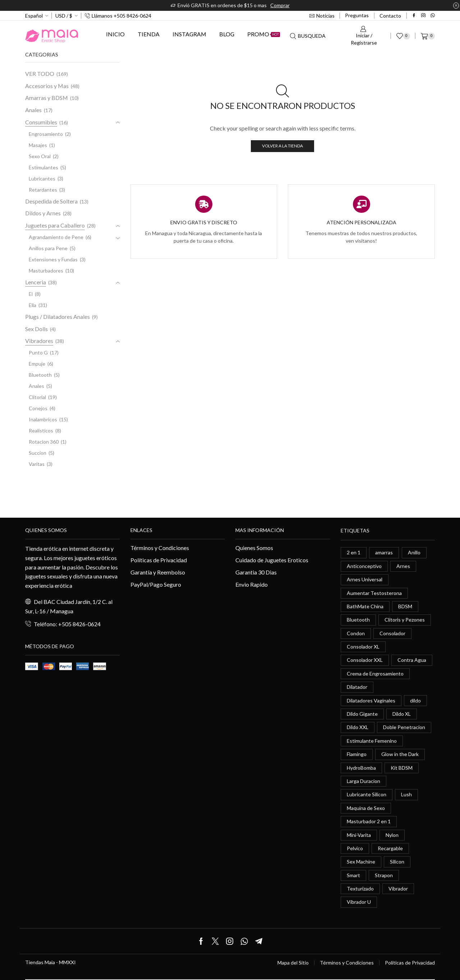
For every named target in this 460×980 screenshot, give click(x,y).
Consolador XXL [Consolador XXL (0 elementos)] (365, 660)
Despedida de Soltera (51, 201)
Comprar (280, 5)
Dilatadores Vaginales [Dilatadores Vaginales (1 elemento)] (371, 700)
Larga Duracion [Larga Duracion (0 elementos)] (364, 781)
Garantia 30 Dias (256, 572)
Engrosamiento (46, 134)
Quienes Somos (254, 548)
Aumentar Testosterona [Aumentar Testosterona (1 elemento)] (374, 593)
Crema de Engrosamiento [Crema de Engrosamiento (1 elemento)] (375, 674)
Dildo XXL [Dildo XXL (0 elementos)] (358, 727)
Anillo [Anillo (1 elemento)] (414, 552)
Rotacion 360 (44, 442)
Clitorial (37, 397)
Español (34, 16)
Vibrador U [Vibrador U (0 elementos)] (359, 902)
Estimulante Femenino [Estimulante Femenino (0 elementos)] (372, 741)
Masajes (38, 145)
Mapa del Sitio (293, 963)
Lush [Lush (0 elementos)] (406, 794)
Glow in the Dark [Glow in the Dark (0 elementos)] (400, 754)
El (31, 294)
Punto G (38, 352)
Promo (264, 34)
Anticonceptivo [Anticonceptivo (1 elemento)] (364, 566)
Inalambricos (43, 419)
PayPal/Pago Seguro (156, 584)
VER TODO (40, 74)
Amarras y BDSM (47, 98)
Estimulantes (43, 167)
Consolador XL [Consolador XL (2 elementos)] (363, 647)
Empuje (37, 364)
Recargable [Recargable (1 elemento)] (390, 848)
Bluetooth (40, 375)
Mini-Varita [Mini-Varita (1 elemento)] (359, 835)
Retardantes (43, 190)
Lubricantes (42, 178)
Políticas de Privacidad (159, 560)
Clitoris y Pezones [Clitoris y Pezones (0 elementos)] (405, 620)
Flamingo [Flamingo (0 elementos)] (357, 754)
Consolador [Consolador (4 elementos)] (392, 633)
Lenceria (36, 282)
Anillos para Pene (48, 248)
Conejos (38, 408)
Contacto (390, 16)
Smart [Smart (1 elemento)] (353, 875)
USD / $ (64, 16)
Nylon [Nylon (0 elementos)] (392, 835)
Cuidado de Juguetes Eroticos (272, 560)
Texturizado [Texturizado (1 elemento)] (360, 889)
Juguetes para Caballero (55, 225)
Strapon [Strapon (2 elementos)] (384, 875)
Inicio (115, 34)
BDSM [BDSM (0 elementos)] (405, 606)
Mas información (260, 530)
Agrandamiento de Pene (56, 237)
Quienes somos (46, 530)
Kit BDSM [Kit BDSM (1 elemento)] (402, 768)
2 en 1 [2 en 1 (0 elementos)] (354, 552)
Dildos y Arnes (43, 213)
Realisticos (41, 431)
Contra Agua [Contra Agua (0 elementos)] (412, 660)
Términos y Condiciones (160, 548)
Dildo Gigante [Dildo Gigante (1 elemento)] (362, 714)
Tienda (149, 34)
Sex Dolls (36, 329)
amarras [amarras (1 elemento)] (384, 552)
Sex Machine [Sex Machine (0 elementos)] (361, 862)
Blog (227, 34)
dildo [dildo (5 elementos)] (415, 700)
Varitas (37, 464)
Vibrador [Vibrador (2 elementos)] (398, 889)
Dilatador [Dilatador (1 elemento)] (357, 687)
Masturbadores (46, 271)
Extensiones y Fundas (53, 259)
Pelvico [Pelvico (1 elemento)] (355, 848)
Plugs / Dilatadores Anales (57, 317)
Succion (38, 453)
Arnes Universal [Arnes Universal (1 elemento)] (365, 579)
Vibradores (39, 341)
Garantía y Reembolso (158, 572)
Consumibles (41, 122)
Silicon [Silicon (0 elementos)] (397, 862)
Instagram (189, 34)
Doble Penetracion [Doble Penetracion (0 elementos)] (404, 727)
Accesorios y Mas (47, 86)
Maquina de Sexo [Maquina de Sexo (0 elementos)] (366, 808)
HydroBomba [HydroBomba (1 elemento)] (361, 768)
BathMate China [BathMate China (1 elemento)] (365, 606)
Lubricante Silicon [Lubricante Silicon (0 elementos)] (367, 794)
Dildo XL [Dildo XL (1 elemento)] (402, 714)
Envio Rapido (252, 584)
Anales (33, 110)
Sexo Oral (40, 156)
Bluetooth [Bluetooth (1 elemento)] (358, 620)
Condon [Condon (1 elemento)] (356, 633)
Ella (33, 305)
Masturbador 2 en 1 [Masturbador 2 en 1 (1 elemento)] (369, 821)
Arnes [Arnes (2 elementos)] (403, 566)
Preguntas (357, 15)
